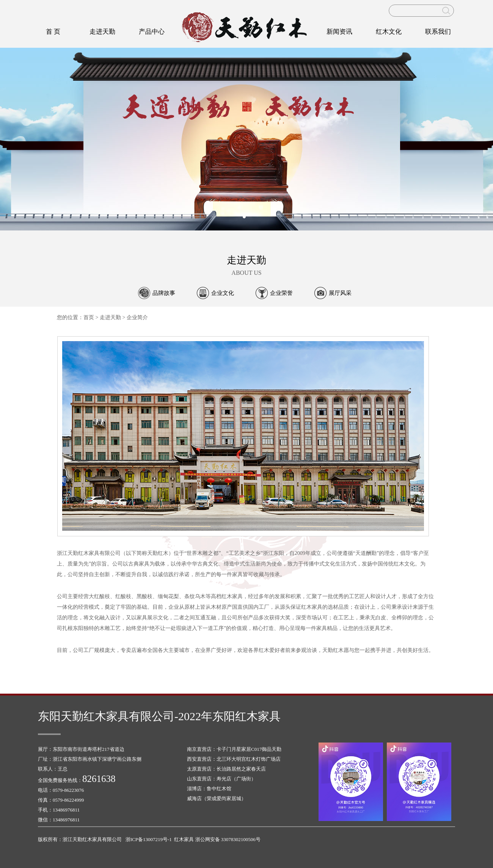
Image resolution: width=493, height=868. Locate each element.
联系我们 (438, 32)
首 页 (53, 32)
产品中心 (152, 32)
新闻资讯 (339, 32)
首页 (89, 317)
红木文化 (389, 32)
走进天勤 (102, 32)
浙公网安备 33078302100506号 (228, 839)
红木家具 (184, 839)
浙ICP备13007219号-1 (149, 839)
